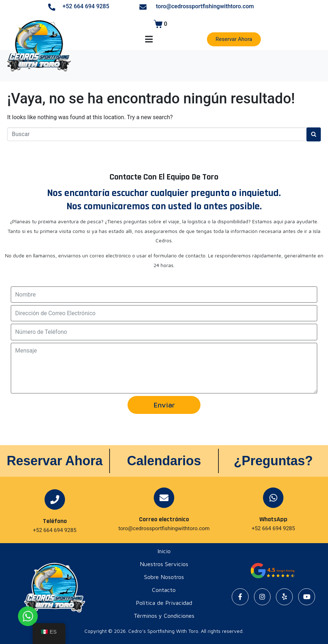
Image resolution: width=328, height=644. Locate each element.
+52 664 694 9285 (86, 6)
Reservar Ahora (55, 461)
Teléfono (55, 521)
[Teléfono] (55, 500)
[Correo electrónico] (164, 498)
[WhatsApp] (273, 498)
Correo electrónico (164, 519)
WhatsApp (273, 519)
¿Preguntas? (273, 461)
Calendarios (164, 461)
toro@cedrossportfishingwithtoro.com (205, 6)
